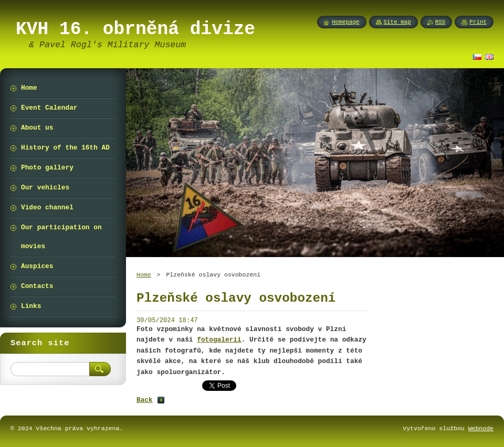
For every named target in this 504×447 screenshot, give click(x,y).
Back (145, 400)
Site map (397, 22)
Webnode (481, 428)
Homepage (345, 22)
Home (144, 275)
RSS (440, 22)
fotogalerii (219, 340)
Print (478, 22)
